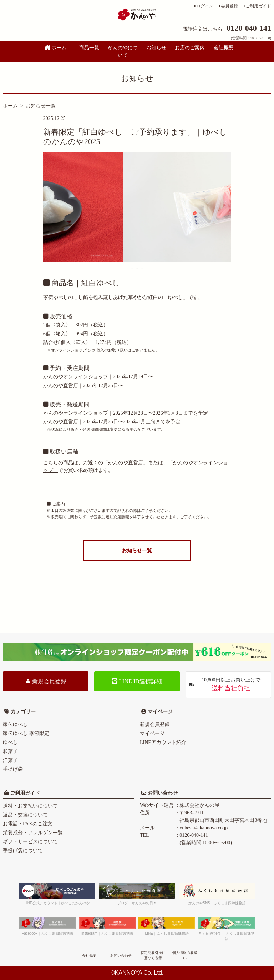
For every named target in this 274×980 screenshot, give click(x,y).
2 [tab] (137, 269)
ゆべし (10, 742)
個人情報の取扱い (185, 955)
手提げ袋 (13, 769)
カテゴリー (23, 712)
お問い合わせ (162, 793)
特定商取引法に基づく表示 (153, 955)
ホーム (56, 48)
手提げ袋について (23, 851)
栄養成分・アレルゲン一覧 (33, 833)
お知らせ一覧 (41, 106)
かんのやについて (123, 51)
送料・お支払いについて (30, 806)
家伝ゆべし (15, 724)
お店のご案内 (190, 48)
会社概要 (224, 48)
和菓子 (10, 751)
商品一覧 (89, 48)
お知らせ (156, 48)
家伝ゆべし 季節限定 (26, 733)
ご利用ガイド (258, 6)
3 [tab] (142, 269)
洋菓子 (10, 760)
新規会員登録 (46, 681)
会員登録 (229, 6)
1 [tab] (132, 269)
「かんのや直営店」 (126, 463)
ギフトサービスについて (30, 842)
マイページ (159, 712)
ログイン (205, 6)
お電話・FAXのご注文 (28, 824)
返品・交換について (25, 815)
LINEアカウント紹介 (163, 742)
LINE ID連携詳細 (137, 681)
